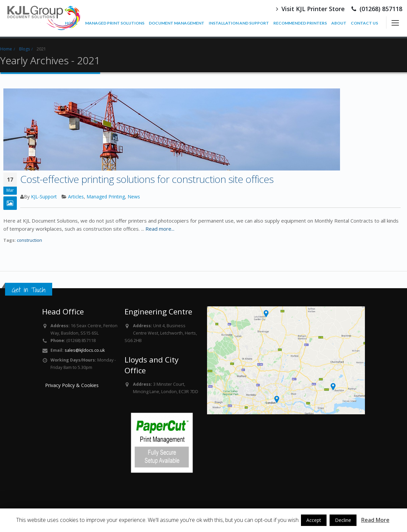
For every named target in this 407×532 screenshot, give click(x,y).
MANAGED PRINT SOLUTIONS (115, 23)
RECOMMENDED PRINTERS (300, 23)
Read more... (160, 229)
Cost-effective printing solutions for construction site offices (147, 179)
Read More (375, 520)
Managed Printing (106, 197)
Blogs (20, 49)
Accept (314, 520)
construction (29, 240)
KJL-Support (44, 197)
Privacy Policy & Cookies (72, 385)
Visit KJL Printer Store (310, 9)
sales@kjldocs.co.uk (85, 350)
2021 (37, 49)
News (134, 197)
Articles (76, 197)
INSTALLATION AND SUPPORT (239, 23)
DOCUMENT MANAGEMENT (177, 23)
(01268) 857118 (377, 9)
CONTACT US (364, 23)
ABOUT (339, 23)
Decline (343, 520)
